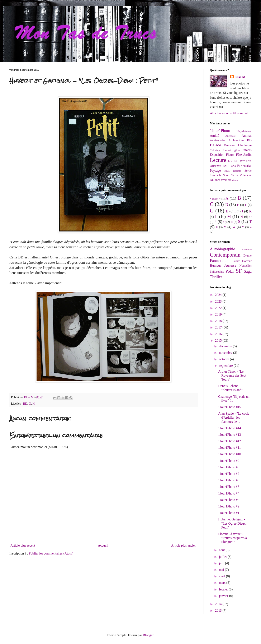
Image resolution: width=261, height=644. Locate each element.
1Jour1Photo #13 (230, 435)
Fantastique (219, 261)
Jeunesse (230, 265)
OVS (249, 161)
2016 (219, 334)
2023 (219, 301)
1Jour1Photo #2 (229, 506)
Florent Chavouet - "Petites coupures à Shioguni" (232, 538)
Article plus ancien (184, 545)
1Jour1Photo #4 (229, 493)
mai (222, 570)
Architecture (236, 140)
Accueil (103, 545)
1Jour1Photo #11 (229, 448)
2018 (219, 321)
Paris (233, 166)
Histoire (235, 261)
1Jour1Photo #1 (229, 513)
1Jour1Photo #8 (229, 467)
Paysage (215, 171)
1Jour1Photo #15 (230, 407)
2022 (219, 308)
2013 (219, 610)
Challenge (245, 145)
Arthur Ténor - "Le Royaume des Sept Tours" (232, 375)
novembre (226, 353)
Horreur (247, 261)
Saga (248, 271)
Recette (237, 171)
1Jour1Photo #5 (229, 487)
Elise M (240, 77)
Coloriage (215, 150)
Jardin (248, 155)
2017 (219, 327)
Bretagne (230, 145)
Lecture (218, 160)
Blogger (148, 635)
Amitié (214, 136)
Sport (226, 175)
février (224, 589)
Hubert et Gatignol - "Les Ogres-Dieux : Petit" (233, 523)
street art (226, 180)
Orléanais (216, 166)
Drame (248, 256)
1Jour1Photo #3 (229, 500)
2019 (219, 314)
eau (212, 180)
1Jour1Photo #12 (230, 441)
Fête (239, 155)
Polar (230, 271)
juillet (223, 557)
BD (25, 404)
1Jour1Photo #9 (229, 461)
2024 (219, 295)
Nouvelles (246, 266)
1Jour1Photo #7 (229, 474)
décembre (226, 346)
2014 (219, 604)
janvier (224, 596)
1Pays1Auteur (244, 131)
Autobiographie (222, 249)
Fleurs (230, 155)
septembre (226, 366)
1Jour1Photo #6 (229, 480)
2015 (219, 341)
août (222, 550)
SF (239, 271)
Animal (247, 136)
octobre (224, 359)
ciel (249, 175)
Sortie (248, 171)
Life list (232, 161)
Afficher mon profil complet (229, 113)
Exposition (217, 155)
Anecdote (230, 136)
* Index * (215, 199)
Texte (235, 175)
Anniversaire (218, 140)
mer (218, 180)
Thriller (216, 277)
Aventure (247, 249)
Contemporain (225, 255)
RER (227, 171)
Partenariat (244, 166)
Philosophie (217, 272)
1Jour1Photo (220, 131)
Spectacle (216, 175)
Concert (227, 150)
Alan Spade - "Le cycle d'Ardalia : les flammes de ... (234, 417)
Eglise (236, 150)
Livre (242, 161)
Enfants (246, 150)
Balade (215, 145)
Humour (215, 265)
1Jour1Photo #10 (230, 454)
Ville (243, 175)
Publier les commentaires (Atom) (51, 553)
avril (222, 576)
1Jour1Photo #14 (230, 428)
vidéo (235, 180)
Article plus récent (23, 545)
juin (222, 563)
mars (223, 583)
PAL (226, 166)
